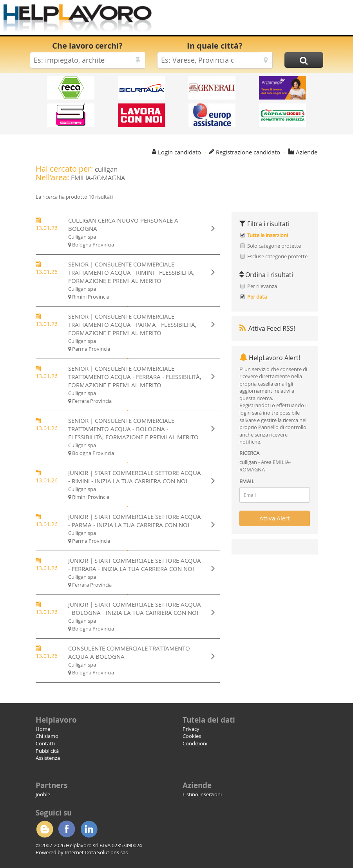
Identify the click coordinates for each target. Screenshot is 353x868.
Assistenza (48, 758)
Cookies (192, 736)
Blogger (44, 829)
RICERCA (249, 453)
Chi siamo (47, 736)
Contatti (45, 743)
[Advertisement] (244, 20)
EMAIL (247, 481)
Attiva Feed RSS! (267, 328)
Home (43, 729)
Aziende (307, 152)
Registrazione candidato (248, 152)
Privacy (191, 729)
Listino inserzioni (202, 794)
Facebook (67, 829)
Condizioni (195, 743)
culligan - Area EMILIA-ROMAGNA (265, 466)
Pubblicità (47, 751)
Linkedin (89, 829)
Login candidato (179, 152)
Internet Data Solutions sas (96, 852)
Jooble (43, 794)
